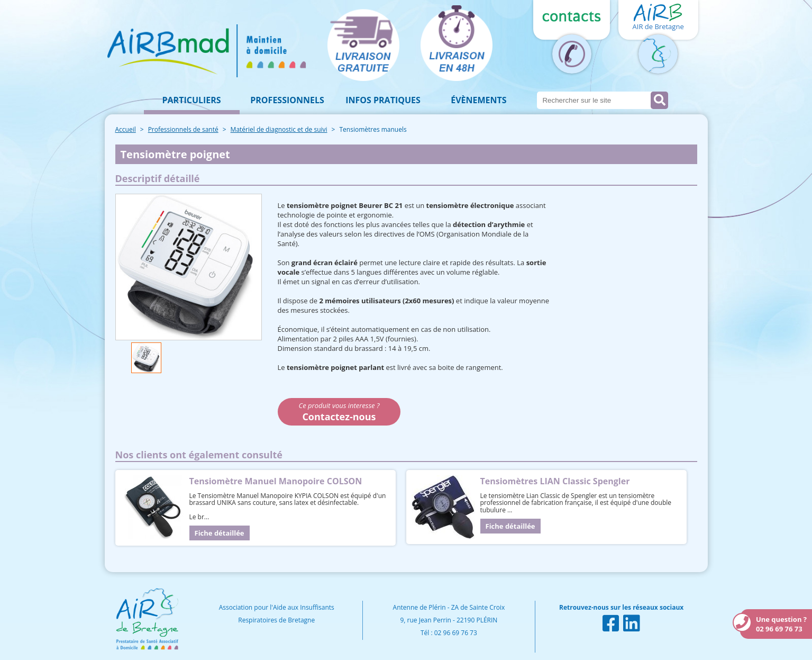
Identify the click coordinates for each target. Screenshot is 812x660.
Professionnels (287, 100)
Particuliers (192, 100)
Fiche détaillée (220, 533)
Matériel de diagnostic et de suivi (279, 129)
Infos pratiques (383, 100)
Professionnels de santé (183, 129)
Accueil (126, 129)
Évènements (478, 100)
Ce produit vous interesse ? (339, 412)
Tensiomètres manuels (373, 129)
